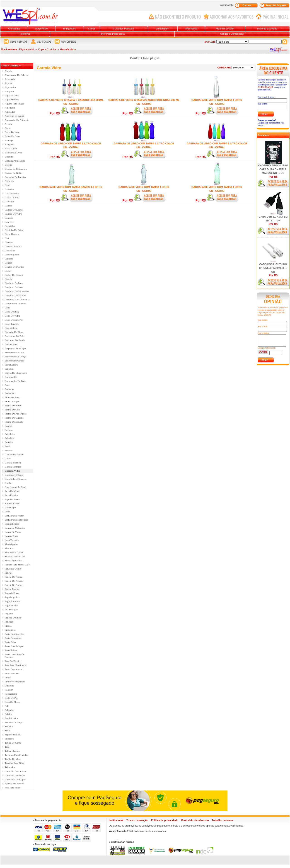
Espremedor (11, 377)
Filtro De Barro (12, 397)
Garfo (8, 458)
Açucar (8, 83)
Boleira (8, 165)
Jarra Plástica (11, 495)
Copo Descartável (14, 320)
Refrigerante (11, 694)
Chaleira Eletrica (13, 246)
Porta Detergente (13, 638)
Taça (7, 747)
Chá (7, 238)
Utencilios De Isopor (15, 779)
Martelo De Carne (14, 552)
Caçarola (9, 181)
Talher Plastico (12, 751)
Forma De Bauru (13, 405)
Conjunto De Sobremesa (17, 291)
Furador (9, 450)
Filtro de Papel (12, 401)
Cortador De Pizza (14, 332)
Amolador (10, 112)
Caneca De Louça (14, 210)
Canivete (9, 222)
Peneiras (9, 622)
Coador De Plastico (14, 267)
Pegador (9, 613)
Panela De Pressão (14, 581)
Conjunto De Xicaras (15, 295)
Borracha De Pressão (15, 177)
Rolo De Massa (12, 702)
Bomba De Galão (13, 173)
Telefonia (25, 34)
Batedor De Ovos (13, 153)
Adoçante (10, 91)
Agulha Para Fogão (14, 104)
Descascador (11, 344)
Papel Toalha (11, 605)
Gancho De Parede (14, 454)
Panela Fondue (12, 589)
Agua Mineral (12, 99)
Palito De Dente (13, 569)
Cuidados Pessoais (123, 29)
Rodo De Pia (11, 698)
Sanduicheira (11, 718)
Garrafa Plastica (13, 463)
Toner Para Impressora (112, 34)
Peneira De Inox (13, 618)
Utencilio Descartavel (16, 771)
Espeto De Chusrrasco (16, 373)
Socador (9, 726)
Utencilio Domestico (15, 775)
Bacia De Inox (12, 132)
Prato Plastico (12, 673)
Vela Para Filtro (13, 788)
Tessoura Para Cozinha (16, 755)
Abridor (9, 71)
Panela (8, 573)
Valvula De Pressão (14, 783)
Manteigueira (11, 544)
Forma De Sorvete (14, 422)
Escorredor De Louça (15, 356)
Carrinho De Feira (14, 230)
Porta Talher (11, 650)
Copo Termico (12, 324)
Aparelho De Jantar (14, 116)
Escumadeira (11, 365)
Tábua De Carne (13, 743)
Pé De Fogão (11, 609)
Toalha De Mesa (13, 759)
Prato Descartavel (14, 669)
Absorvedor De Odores (16, 75)
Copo (7, 308)
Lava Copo (10, 507)
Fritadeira (10, 438)
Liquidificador (12, 524)
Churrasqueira (12, 255)
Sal (6, 706)
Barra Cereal (11, 148)
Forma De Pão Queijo (16, 414)
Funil (7, 446)
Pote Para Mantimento (16, 665)
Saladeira (9, 710)
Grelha (8, 483)
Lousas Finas (11, 536)
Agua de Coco (12, 95)
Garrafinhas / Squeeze (16, 479)
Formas (8, 426)
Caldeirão (10, 201)
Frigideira (10, 434)
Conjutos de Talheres (15, 303)
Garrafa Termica (13, 467)
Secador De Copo (14, 722)
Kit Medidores (12, 503)
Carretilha (10, 226)
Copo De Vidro (12, 316)
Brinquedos (70, 29)
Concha (9, 279)
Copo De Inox (12, 312)
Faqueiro (9, 389)
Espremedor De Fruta (16, 381)
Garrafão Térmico (14, 475)
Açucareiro (10, 87)
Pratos (8, 677)
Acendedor (10, 79)
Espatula (9, 369)
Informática (191, 29)
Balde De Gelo (12, 136)
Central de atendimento (195, 820)
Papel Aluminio (13, 601)
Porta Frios (10, 642)
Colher (8, 271)
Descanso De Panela (15, 340)
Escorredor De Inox (15, 352)
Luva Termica (12, 540)
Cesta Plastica (12, 234)
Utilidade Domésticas (232, 34)
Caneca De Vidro (13, 214)
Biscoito (9, 157)
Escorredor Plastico (14, 361)
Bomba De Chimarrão (16, 169)
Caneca (8, 206)
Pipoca (8, 626)
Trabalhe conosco (222, 820)
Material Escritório (267, 29)
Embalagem (162, 29)
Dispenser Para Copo (15, 348)
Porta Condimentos (14, 634)
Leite (7, 512)
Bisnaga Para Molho (15, 161)
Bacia (8, 128)
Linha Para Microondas (16, 520)
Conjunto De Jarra (14, 287)
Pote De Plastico (13, 661)
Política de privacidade (165, 820)
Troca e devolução (137, 820)
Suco (7, 730)
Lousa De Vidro (13, 532)
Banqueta (10, 144)
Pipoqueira (10, 630)
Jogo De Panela (12, 499)
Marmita (9, 548)
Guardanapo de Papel (15, 487)
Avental (9, 124)
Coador (8, 263)
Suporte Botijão (13, 735)
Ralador (9, 690)
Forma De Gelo (12, 410)
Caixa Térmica (12, 197)
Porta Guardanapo (14, 646)
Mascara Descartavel (15, 556)
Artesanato (14, 29)
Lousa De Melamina (15, 528)
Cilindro (9, 259)
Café (7, 185)
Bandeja (9, 140)
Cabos (92, 29)
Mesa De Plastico (13, 560)
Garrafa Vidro (12, 471)
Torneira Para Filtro (15, 763)
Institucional (116, 820)
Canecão (9, 218)
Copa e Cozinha (47, 49)
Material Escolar (225, 29)
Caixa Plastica (12, 193)
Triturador (10, 767)
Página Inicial (26, 49)
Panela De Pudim (13, 585)
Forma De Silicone (14, 418)
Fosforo (9, 430)
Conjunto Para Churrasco (17, 299)
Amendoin (10, 108)
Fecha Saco (10, 393)
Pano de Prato (12, 593)
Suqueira (9, 739)
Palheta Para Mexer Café (17, 565)
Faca (7, 385)
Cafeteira (9, 189)
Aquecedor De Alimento (17, 120)
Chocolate (10, 250)
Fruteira (9, 442)
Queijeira (9, 686)
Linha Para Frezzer (14, 516)
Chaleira (9, 242)
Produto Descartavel (15, 681)
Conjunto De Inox (14, 283)
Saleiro (8, 714)
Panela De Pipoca (14, 577)
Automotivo (41, 29)
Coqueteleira (11, 328)
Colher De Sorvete (14, 275)
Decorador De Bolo (14, 336)
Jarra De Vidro (12, 491)
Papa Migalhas (12, 597)
